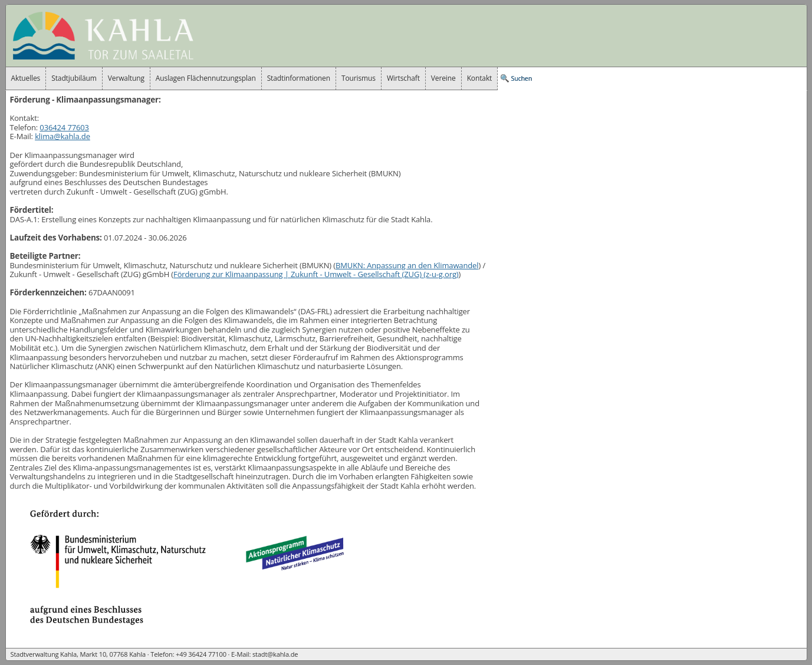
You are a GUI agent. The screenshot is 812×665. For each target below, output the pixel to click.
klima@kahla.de (63, 136)
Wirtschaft (403, 78)
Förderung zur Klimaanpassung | (316, 274)
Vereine (443, 78)
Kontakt (480, 78)
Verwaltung (126, 78)
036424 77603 (64, 127)
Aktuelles (26, 78)
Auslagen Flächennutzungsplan (206, 78)
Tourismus (359, 78)
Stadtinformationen (299, 78)
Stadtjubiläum (74, 78)
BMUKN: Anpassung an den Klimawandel (407, 265)
